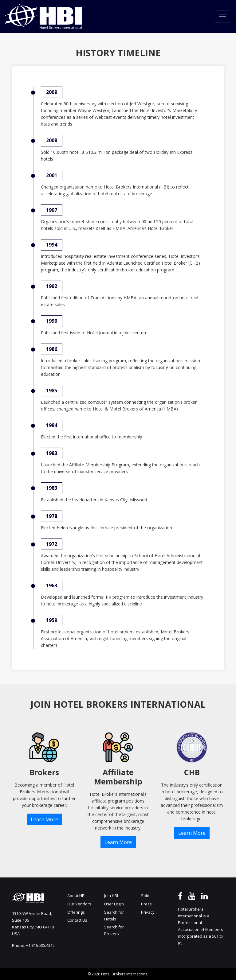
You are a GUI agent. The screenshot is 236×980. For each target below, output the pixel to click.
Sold (145, 896)
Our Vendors (79, 904)
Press (146, 904)
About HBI (76, 896)
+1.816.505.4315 (40, 945)
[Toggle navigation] (222, 17)
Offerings (76, 912)
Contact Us (77, 920)
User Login (114, 904)
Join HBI (111, 896)
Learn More (44, 819)
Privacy (148, 912)
